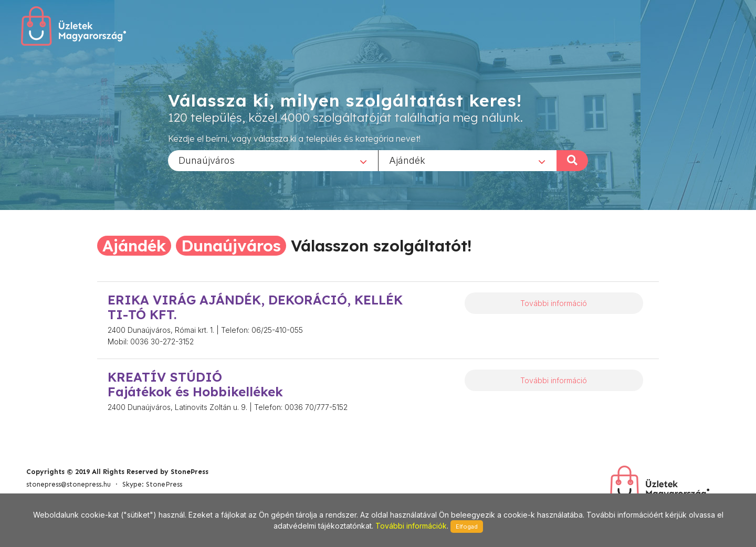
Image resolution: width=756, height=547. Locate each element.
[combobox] (273, 160)
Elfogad (467, 527)
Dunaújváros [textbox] (207, 160)
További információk (411, 526)
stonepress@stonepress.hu (69, 484)
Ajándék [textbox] (407, 160)
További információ (554, 303)
